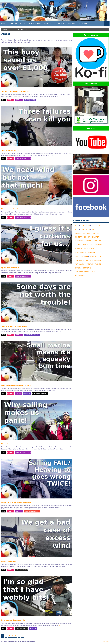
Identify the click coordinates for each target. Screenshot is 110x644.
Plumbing (99, 264)
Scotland (87, 268)
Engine (89, 241)
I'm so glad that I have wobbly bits (13, 620)
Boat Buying (80, 233)
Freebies (71, 23)
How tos (79, 249)
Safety (78, 268)
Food (85, 245)
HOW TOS (19, 100)
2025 (88, 229)
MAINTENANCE (30, 100)
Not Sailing (80, 264)
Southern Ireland (83, 272)
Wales (95, 272)
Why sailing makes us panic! (11, 444)
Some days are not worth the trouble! (14, 326)
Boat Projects (93, 233)
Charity (78, 237)
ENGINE (18, 394)
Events (78, 245)
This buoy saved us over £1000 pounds (15, 92)
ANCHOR (10, 100)
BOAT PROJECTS (22, 570)
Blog (23, 23)
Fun (91, 245)
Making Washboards (8, 561)
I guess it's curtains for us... (11, 268)
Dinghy (87, 237)
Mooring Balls (96, 256)
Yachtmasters (35, 23)
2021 (93, 225)
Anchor (95, 229)
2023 (4, 159)
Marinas (91, 253)
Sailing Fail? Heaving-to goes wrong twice (16, 503)
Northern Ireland (94, 260)
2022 (99, 225)
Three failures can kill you (10, 150)
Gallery (48, 23)
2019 (82, 225)
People (90, 264)
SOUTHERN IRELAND (23, 159)
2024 (4, 100)
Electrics (79, 241)
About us (13, 23)
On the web (83, 23)
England (97, 241)
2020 (88, 225)
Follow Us (59, 23)
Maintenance (80, 253)
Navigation (80, 260)
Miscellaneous (81, 256)
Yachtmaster (81, 276)
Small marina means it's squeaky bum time (16, 385)
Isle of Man (89, 249)
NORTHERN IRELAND (32, 511)
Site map (106, 642)
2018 (77, 225)
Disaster (96, 237)
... (58, 97)
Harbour (99, 245)
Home (4, 23)
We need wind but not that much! (13, 209)
